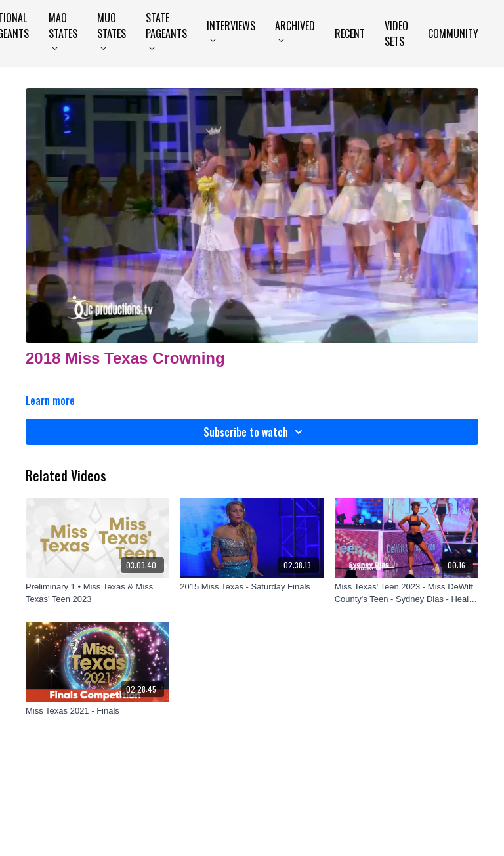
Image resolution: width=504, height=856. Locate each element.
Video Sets (396, 33)
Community (453, 33)
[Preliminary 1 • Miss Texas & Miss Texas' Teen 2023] (97, 593)
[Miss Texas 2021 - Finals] (97, 711)
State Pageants (166, 30)
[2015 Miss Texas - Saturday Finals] (252, 587)
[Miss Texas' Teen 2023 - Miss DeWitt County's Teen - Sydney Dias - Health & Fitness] (407, 593)
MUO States (112, 30)
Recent (350, 33)
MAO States (63, 30)
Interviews (231, 30)
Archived (295, 30)
